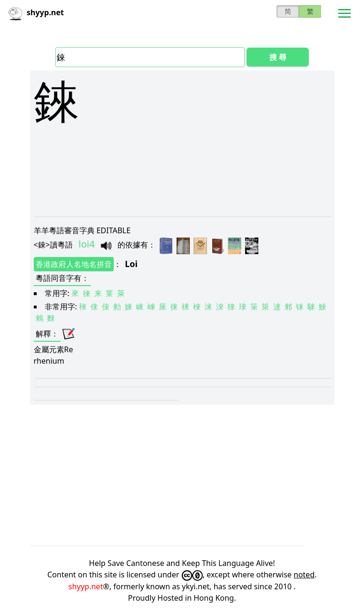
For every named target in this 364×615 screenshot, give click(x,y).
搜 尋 (278, 57)
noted (304, 575)
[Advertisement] (182, 201)
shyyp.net (86, 586)
